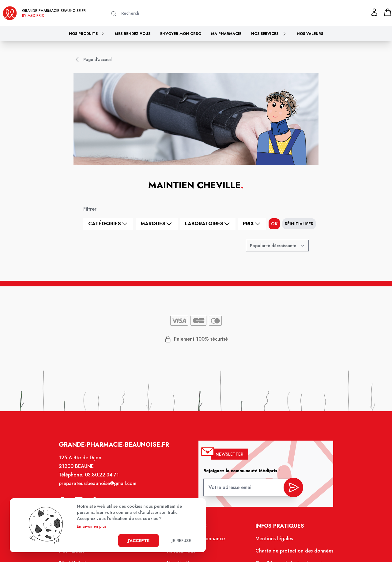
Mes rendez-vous (133, 34)
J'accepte (139, 541)
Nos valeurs (310, 34)
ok (274, 224)
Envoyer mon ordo (181, 34)
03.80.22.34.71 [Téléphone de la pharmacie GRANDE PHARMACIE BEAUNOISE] (105, 480)
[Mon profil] (374, 12)
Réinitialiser (299, 224)
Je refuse (181, 541)
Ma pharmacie (226, 34)
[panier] (388, 12)
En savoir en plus (92, 526)
